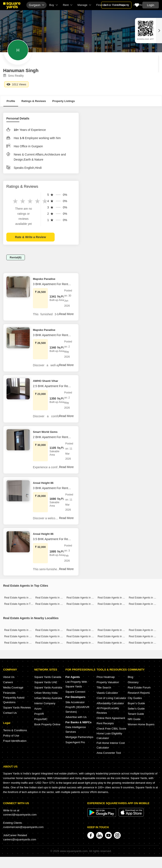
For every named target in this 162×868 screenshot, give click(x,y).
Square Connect (75, 692)
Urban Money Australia (48, 698)
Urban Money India (46, 693)
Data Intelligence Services (76, 729)
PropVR (39, 714)
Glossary (133, 682)
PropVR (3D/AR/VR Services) (77, 709)
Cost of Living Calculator (111, 698)
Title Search (104, 688)
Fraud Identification (15, 741)
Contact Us (10, 713)
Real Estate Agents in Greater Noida (118, 604)
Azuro (38, 709)
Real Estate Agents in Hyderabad (54, 604)
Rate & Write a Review (30, 237)
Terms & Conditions (15, 730)
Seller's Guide (136, 709)
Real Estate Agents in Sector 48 (84, 643)
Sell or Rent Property (116, 5)
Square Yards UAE (46, 682)
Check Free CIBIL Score (111, 729)
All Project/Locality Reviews (108, 710)
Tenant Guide (136, 714)
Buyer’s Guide (136, 703)
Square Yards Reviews (17, 708)
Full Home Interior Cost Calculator (111, 745)
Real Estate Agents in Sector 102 (85, 630)
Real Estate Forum (139, 688)
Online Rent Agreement (111, 718)
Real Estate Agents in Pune (144, 598)
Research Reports (139, 693)
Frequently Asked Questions (14, 700)
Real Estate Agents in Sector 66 (53, 636)
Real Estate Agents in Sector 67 (84, 636)
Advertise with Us (76, 717)
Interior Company (45, 703)
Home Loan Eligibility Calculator (109, 736)
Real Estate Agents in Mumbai (21, 598)
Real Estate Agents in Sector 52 (22, 643)
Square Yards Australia (48, 688)
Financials (9, 693)
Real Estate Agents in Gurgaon (84, 598)
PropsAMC (41, 719)
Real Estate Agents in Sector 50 (115, 636)
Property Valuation (108, 682)
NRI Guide (134, 719)
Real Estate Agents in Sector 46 (22, 636)
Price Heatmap (106, 677)
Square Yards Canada (48, 677)
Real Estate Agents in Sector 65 (53, 630)
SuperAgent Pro (75, 742)
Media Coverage (13, 688)
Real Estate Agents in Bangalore (54, 598)
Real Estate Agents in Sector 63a (116, 643)
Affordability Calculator (110, 703)
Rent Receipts (105, 723)
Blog (130, 677)
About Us (9, 677)
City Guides (135, 698)
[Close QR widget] (159, 31)
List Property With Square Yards (76, 684)
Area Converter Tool (109, 753)
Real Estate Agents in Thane (20, 604)
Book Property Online (47, 724)
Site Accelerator (75, 702)
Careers (8, 682)
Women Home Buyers (141, 724)
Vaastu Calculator (107, 693)
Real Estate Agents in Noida (82, 604)
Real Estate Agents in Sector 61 (53, 643)
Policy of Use (11, 736)
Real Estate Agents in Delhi (113, 598)
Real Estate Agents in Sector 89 (22, 630)
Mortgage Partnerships (79, 737)
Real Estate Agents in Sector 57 (115, 630)
